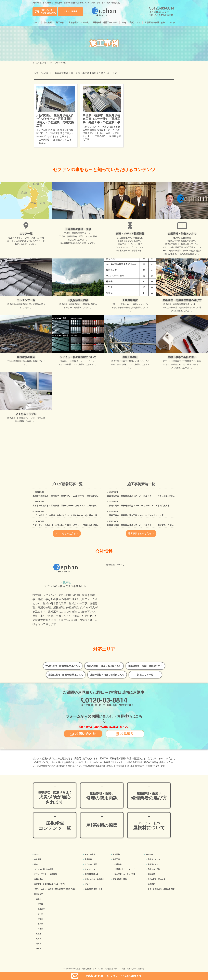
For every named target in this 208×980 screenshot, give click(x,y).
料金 (36, 864)
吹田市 (40, 924)
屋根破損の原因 (102, 825)
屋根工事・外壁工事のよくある (50, 884)
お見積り (125, 733)
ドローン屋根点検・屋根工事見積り (162, 889)
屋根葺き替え (153, 864)
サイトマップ (90, 869)
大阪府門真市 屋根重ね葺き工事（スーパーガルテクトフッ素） (136, 515)
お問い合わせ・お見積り (94, 879)
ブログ (172, 23)
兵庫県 (39, 939)
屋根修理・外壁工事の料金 (105, 23)
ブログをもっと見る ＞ (67, 533)
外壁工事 (116, 859)
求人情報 (116, 854)
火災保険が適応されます (55, 798)
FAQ (124, 23)
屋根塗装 (151, 884)
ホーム (36, 23)
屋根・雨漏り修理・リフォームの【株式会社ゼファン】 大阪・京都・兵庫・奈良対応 (111, 969)
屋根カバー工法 (154, 869)
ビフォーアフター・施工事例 (45, 874)
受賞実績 (88, 859)
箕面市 (40, 929)
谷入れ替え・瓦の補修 (156, 879)
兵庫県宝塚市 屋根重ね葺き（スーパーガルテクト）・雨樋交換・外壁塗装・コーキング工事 (149, 525)
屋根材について (149, 826)
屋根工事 (149, 854)
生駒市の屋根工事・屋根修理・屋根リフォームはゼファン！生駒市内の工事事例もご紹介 (73, 496)
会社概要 (48, 23)
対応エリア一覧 (145, 675)
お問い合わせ (83, 733)
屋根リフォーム (154, 859)
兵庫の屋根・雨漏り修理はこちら (145, 666)
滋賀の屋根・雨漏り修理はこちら (107, 675)
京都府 (39, 934)
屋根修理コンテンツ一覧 (55, 826)
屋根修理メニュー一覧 (79, 23)
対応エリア (135, 23)
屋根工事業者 (90, 854)
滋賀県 (39, 944)
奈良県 (39, 949)
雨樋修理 (151, 874)
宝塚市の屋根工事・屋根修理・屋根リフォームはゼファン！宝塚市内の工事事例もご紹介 (73, 506)
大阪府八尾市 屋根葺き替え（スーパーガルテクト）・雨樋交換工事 (138, 506)
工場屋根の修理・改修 (155, 23)
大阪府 (39, 899)
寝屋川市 (41, 909)
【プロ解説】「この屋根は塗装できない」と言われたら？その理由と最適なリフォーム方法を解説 (77, 515)
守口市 (40, 914)
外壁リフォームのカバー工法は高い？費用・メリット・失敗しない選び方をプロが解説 (72, 525)
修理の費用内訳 (102, 796)
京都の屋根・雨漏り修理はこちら (104, 666)
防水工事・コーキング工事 (125, 874)
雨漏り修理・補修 (120, 879)
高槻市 (40, 919)
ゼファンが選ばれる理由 (44, 869)
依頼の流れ (39, 879)
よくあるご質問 (91, 864)
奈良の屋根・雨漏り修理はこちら (66, 675)
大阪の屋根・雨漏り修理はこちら (63, 666)
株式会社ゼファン (115, 565)
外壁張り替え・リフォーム (125, 869)
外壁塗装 (118, 864)
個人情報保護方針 (92, 874)
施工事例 (60, 23)
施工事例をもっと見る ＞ (141, 533)
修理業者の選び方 (149, 796)
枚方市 (40, 904)
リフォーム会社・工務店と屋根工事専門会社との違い (55, 889)
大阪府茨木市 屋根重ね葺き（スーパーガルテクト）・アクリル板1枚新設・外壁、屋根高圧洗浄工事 (153, 496)
